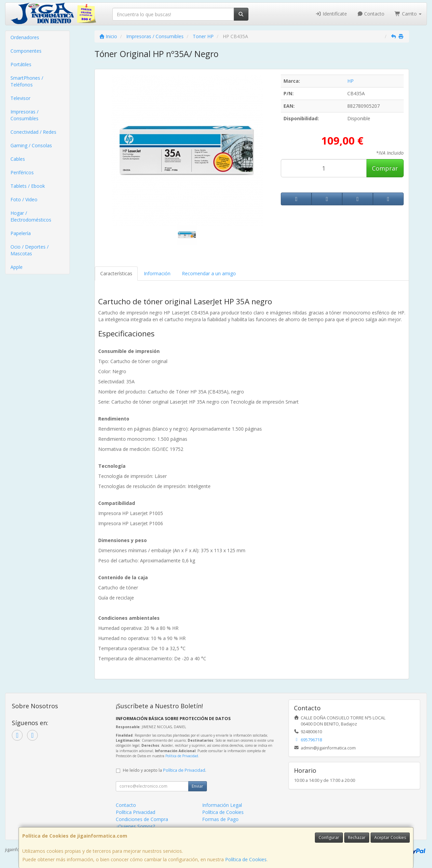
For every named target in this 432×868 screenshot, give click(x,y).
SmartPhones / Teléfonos (27, 81)
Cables (18, 159)
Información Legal (222, 805)
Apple (17, 267)
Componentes (26, 51)
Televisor (20, 98)
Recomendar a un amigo (209, 273)
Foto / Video (24, 199)
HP (350, 81)
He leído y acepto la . (165, 770)
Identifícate (331, 14)
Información (157, 273)
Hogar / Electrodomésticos (31, 216)
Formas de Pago (220, 819)
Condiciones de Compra (142, 819)
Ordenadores (25, 37)
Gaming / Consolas (31, 145)
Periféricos (22, 172)
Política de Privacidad (182, 756)
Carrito (408, 14)
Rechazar (357, 837)
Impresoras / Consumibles (24, 115)
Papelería (21, 233)
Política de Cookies (246, 859)
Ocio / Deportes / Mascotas (30, 250)
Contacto (371, 14)
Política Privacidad (136, 812)
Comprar (385, 168)
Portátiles (21, 64)
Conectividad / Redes (33, 132)
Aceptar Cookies (390, 837)
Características (116, 273)
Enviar (197, 786)
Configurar (329, 837)
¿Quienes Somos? (135, 826)
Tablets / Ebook (28, 186)
